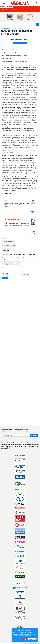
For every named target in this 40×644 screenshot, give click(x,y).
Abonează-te (34, 435)
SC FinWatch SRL (31, 643)
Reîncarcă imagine (26, 274)
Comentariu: (6, 250)
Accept (24, 639)
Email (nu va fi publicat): (9, 242)
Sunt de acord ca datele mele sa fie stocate (12, 263)
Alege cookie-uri (32, 639)
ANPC (37, 643)
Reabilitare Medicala (18, 28)
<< (37, 25)
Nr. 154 (12, 28)
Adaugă (5, 278)
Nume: (5, 238)
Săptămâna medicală (5, 28)
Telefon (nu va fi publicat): (9, 246)
